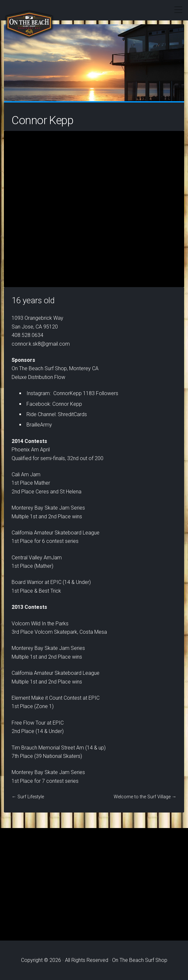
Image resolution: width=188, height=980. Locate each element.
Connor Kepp (67, 404)
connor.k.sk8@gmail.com (41, 344)
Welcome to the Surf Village (142, 797)
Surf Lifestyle (31, 797)
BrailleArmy (39, 425)
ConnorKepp (68, 393)
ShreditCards (72, 414)
